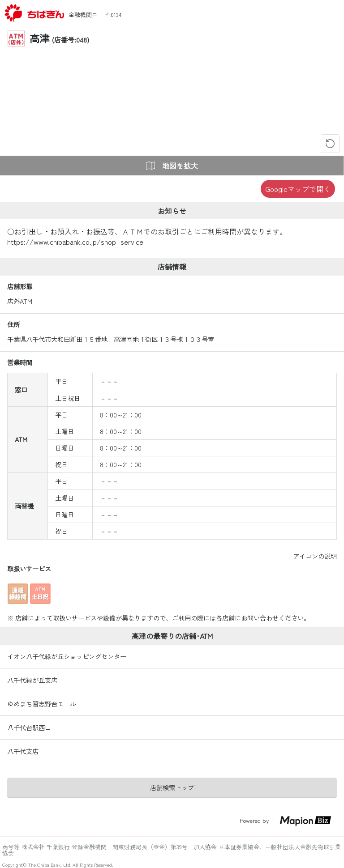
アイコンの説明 (315, 556)
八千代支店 (23, 751)
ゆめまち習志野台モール (42, 704)
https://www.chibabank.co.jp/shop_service (75, 242)
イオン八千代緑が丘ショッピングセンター (67, 656)
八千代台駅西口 (29, 728)
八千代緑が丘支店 (32, 680)
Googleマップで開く (298, 189)
